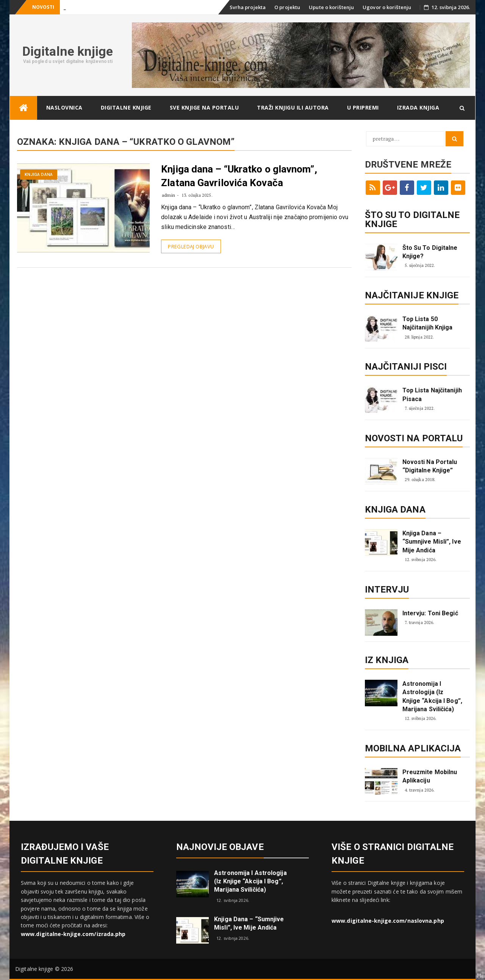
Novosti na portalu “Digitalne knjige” (430, 466)
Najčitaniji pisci (406, 367)
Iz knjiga (387, 660)
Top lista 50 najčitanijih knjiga (428, 323)
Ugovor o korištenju (387, 7)
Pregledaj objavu (191, 246)
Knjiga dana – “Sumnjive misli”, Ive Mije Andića (432, 542)
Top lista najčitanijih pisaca (432, 394)
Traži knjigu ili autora (293, 107)
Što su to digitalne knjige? (430, 252)
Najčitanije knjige (412, 295)
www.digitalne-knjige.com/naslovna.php (388, 921)
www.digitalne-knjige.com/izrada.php (73, 934)
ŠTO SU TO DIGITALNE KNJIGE (412, 220)
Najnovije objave (220, 847)
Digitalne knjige (68, 51)
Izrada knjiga (418, 107)
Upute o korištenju (331, 7)
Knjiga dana (39, 175)
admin (168, 195)
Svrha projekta (248, 7)
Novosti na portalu (414, 438)
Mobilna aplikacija (413, 748)
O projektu (287, 7)
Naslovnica (64, 107)
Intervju (387, 590)
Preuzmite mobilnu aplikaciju (430, 776)
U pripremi (363, 107)
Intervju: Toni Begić (430, 613)
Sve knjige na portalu (204, 107)
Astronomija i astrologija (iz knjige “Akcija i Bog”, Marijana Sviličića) (432, 696)
